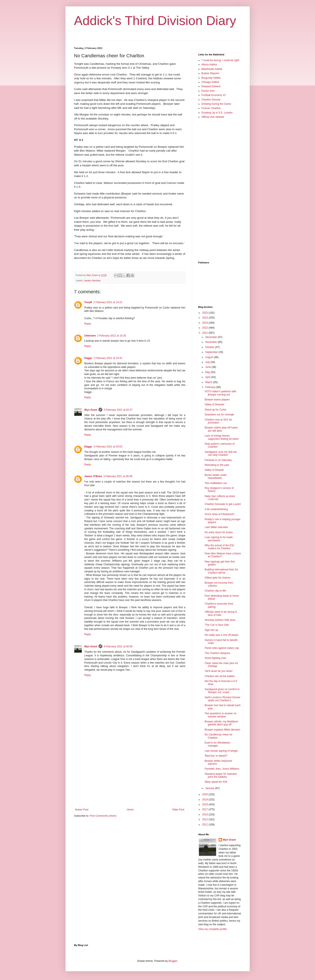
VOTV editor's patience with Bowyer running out (220, 393)
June (208, 367)
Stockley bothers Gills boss (220, 620)
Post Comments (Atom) (103, 816)
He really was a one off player (221, 635)
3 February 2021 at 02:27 (118, 410)
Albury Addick (209, 65)
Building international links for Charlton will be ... (221, 571)
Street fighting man (215, 658)
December (211, 337)
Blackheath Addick (212, 69)
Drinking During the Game (216, 104)
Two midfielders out (216, 483)
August (210, 357)
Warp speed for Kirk (216, 782)
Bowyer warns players (217, 400)
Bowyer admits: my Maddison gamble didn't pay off (221, 723)
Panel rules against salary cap (222, 648)
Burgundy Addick (211, 78)
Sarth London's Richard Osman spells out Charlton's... (222, 699)
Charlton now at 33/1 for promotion (218, 421)
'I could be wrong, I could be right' (221, 60)
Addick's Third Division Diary (155, 21)
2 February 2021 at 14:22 (108, 302)
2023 (205, 323)
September (212, 352)
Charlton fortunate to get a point (223, 504)
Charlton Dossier (211, 100)
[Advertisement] (130, 773)
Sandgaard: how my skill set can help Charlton (220, 453)
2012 (205, 819)
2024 (205, 318)
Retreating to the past (217, 465)
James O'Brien (93, 476)
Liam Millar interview (216, 527)
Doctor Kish (208, 91)
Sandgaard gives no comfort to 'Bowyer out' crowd (222, 691)
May (208, 372)
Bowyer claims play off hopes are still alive (221, 429)
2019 (205, 800)
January (210, 788)
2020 (205, 794)
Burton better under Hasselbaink (216, 477)
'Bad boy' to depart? (216, 756)
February (211, 387)
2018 (205, 804)
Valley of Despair (214, 470)
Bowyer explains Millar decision (222, 730)
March (209, 382)
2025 (205, 313)
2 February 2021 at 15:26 (112, 336)
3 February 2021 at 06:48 (118, 476)
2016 (205, 815)
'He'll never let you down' (219, 671)
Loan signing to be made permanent (219, 539)
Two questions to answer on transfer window (220, 715)
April (208, 377)
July (208, 362)
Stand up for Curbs (215, 410)
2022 (205, 328)
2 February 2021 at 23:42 (108, 358)
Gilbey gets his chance (217, 578)
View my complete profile (213, 929)
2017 (205, 809)
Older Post (178, 810)
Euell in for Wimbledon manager (217, 744)
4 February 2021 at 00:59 (118, 646)
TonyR (88, 302)
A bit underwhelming (216, 509)
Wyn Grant (91, 410)
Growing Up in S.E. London (217, 113)
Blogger (173, 961)
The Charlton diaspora (217, 653)
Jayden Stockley (92, 280)
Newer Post (82, 810)
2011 (205, 825)
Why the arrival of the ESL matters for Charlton (219, 547)
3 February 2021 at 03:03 (108, 447)
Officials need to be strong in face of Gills (221, 613)
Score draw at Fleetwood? (219, 514)
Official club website (213, 117)
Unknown (90, 336)
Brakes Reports (210, 73)
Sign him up (211, 630)
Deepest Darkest (211, 86)
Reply (88, 324)
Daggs (88, 358)
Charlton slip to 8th (215, 591)
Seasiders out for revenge (219, 415)
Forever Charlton (211, 108)
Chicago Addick (210, 82)
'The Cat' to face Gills (217, 625)
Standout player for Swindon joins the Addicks (221, 775)
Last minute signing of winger (221, 751)
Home (130, 810)
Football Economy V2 (214, 95)
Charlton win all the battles (220, 676)
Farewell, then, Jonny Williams (222, 769)
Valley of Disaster (214, 404)
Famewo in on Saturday (218, 460)
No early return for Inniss (219, 532)
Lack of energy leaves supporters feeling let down (221, 437)
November (211, 342)
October (210, 347)
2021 (205, 333)
